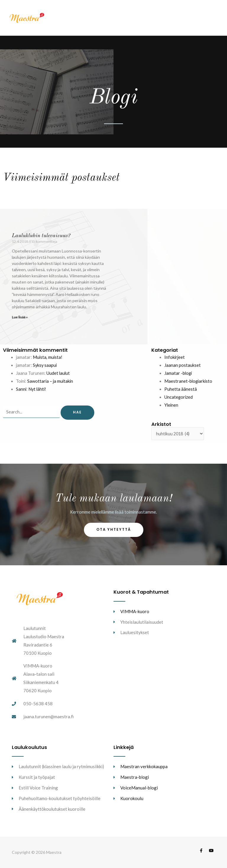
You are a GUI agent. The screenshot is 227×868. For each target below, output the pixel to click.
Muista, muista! (48, 357)
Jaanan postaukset (183, 365)
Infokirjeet (175, 357)
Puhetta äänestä (181, 389)
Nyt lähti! (37, 389)
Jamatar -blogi (178, 373)
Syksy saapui (45, 365)
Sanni (21, 389)
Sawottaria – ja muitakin (50, 381)
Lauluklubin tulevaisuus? (41, 236)
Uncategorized (179, 397)
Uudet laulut (58, 373)
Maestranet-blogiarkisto (188, 381)
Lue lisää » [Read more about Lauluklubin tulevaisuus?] (20, 317)
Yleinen (171, 405)
